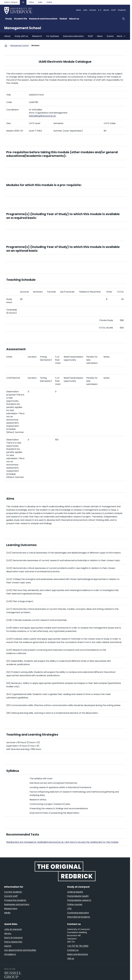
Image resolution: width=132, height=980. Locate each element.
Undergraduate (75, 892)
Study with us (21, 36)
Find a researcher (13, 942)
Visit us (71, 958)
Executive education (73, 36)
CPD (69, 909)
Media (7, 913)
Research (37, 36)
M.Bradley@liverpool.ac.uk (42, 116)
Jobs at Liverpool (13, 929)
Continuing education (78, 913)
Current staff (11, 896)
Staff (113, 10)
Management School (23, 28)
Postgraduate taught (78, 896)
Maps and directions (78, 954)
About (7, 36)
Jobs (85, 10)
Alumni (106, 10)
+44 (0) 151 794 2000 (78, 946)
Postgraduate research (79, 900)
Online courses (75, 904)
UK (23, 2)
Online (49, 2)
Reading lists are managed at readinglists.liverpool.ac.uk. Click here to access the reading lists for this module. (62, 842)
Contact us (73, 950)
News (79, 10)
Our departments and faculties (20, 950)
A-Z (100, 10)
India (40, 2)
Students (122, 10)
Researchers (11, 909)
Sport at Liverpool (13, 938)
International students (79, 917)
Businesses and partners (17, 904)
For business (53, 36)
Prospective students (15, 900)
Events (110, 36)
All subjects (10, 954)
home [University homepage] (6, 46)
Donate (93, 10)
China (31, 2)
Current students (13, 892)
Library (8, 933)
